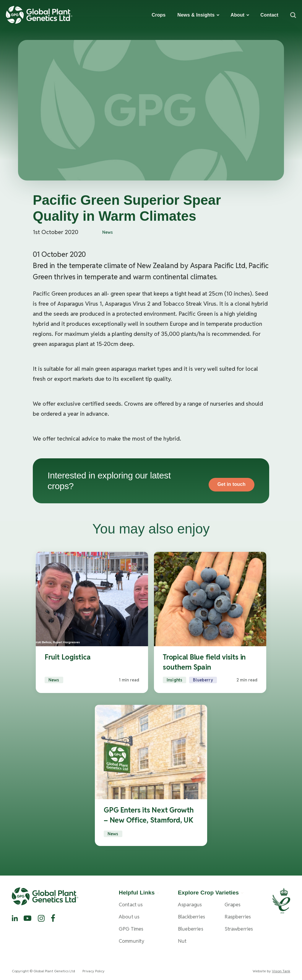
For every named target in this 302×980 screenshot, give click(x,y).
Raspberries (238, 917)
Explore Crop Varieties (208, 893)
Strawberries (239, 929)
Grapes (233, 905)
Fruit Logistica (68, 657)
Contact (269, 15)
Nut (182, 941)
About (237, 15)
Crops (159, 15)
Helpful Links (137, 893)
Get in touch (232, 484)
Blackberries (191, 917)
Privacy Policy (94, 971)
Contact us (131, 905)
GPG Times (131, 929)
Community (131, 941)
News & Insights (196, 15)
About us (129, 917)
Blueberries (191, 929)
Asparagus (190, 905)
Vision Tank (281, 971)
